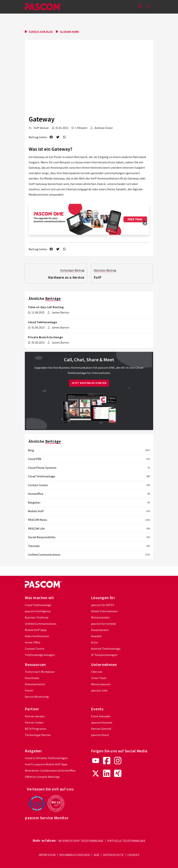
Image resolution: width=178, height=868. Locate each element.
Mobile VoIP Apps (36, 630)
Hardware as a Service (66, 277)
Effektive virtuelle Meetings (42, 777)
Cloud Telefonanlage (42, 322)
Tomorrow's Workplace (40, 672)
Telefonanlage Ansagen (40, 655)
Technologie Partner (38, 735)
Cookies (133, 855)
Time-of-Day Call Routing (46, 307)
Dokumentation (35, 684)
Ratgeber (89, 502)
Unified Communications (89, 555)
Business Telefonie (37, 617)
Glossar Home (67, 32)
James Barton (60, 312)
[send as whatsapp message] (65, 137)
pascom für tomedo (104, 624)
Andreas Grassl (104, 128)
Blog (89, 450)
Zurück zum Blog (39, 32)
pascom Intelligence (38, 611)
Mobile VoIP (89, 511)
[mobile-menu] (149, 7)
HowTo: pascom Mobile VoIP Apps (46, 764)
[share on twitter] (58, 137)
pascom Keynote (102, 723)
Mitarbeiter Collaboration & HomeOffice (50, 771)
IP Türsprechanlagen (104, 655)
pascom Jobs (99, 690)
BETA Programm (35, 729)
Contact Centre (35, 649)
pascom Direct (100, 735)
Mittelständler (100, 617)
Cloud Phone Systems (89, 468)
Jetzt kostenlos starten (89, 383)
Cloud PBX (89, 459)
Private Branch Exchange (45, 337)
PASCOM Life (89, 528)
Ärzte (94, 642)
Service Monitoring (37, 697)
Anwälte (96, 636)
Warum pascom (101, 684)
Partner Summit (101, 729)
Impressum (47, 855)
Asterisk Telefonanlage (106, 649)
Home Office (33, 642)
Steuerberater (100, 630)
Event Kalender (101, 716)
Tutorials (89, 546)
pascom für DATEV (103, 605)
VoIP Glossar (41, 128)
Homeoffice (89, 494)
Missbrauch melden (75, 855)
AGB (96, 855)
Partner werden (35, 716)
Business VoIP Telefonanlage (81, 841)
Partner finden (34, 723)
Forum (29, 690)
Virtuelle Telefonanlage (126, 841)
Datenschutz (113, 855)
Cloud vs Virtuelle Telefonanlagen (46, 758)
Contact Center (89, 485)
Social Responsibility (89, 537)
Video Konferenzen (37, 636)
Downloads (32, 678)
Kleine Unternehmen (104, 611)
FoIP (98, 277)
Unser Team (99, 678)
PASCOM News (89, 520)
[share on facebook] (51, 137)
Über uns (97, 672)
